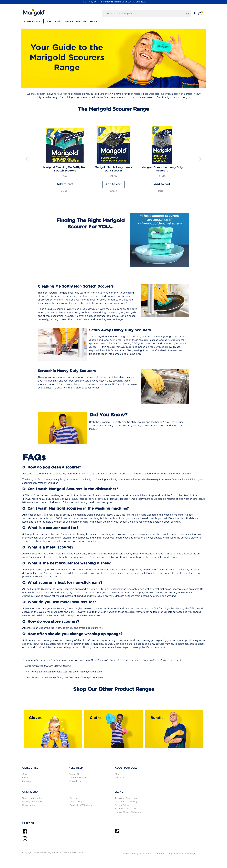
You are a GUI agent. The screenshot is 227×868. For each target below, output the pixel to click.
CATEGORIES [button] (30, 768)
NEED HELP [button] (76, 768)
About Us (120, 778)
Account (74, 798)
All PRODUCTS (34, 21)
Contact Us (74, 774)
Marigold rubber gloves (76, 94)
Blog (85, 21)
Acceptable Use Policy (126, 802)
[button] (195, 14)
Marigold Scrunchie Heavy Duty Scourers (162, 169)
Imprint (126, 854)
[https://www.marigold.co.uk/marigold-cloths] (113, 729)
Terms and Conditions (33, 798)
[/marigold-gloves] (53, 729)
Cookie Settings (187, 854)
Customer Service (78, 778)
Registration (29, 805)
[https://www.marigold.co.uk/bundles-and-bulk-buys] (174, 729)
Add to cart (65, 184)
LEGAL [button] (119, 792)
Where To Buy (76, 781)
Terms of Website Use (126, 809)
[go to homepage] (34, 10)
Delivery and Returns (33, 802)
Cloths (58, 21)
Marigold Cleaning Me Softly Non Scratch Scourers (65, 169)
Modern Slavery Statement (128, 812)
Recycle (94, 21)
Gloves (49, 21)
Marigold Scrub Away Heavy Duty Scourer (113, 169)
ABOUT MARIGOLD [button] (126, 768)
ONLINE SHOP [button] (31, 792)
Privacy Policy (122, 805)
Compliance (172, 854)
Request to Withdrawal (81, 805)
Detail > (65, 191)
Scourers (68, 21)
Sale (78, 21)
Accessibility (76, 802)
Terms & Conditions (156, 854)
